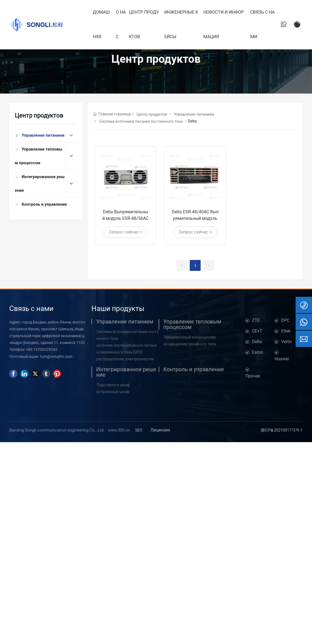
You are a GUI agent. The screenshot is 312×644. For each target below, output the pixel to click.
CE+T (257, 331)
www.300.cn (119, 430)
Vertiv (287, 342)
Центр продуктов (156, 59)
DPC (285, 320)
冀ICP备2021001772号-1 (282, 430)
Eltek (286, 331)
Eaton (258, 352)
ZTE (256, 320)
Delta (257, 342)
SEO (139, 430)
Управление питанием (194, 114)
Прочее (253, 376)
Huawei (282, 359)
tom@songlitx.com (56, 357)
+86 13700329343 (42, 349)
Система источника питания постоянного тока (141, 121)
